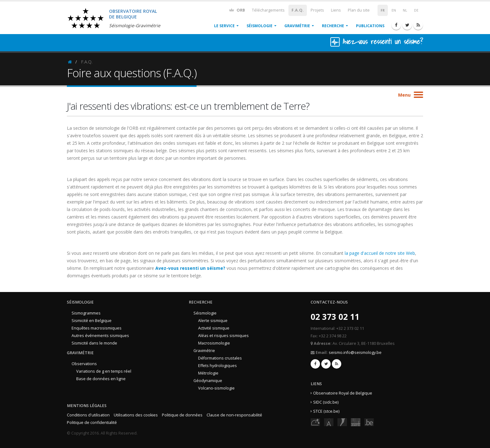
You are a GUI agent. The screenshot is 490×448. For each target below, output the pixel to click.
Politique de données (182, 415)
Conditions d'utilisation (88, 415)
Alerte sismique (213, 321)
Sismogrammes (86, 313)
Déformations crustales (220, 358)
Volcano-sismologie (216, 388)
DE (416, 10)
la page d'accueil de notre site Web (380, 253)
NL (405, 10)
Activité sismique (214, 328)
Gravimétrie (297, 26)
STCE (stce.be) (326, 411)
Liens (336, 10)
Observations (84, 364)
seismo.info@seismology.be (355, 352)
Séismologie (260, 26)
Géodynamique (208, 381)
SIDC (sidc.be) (326, 402)
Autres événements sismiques (100, 336)
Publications (370, 26)
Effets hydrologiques (217, 366)
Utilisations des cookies (136, 415)
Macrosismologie (214, 343)
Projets (317, 10)
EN (394, 10)
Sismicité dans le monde (94, 343)
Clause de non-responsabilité (234, 415)
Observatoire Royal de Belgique (343, 393)
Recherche (333, 26)
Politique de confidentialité (92, 423)
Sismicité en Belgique (92, 321)
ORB (237, 10)
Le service (224, 26)
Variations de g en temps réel (104, 371)
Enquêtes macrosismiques (97, 328)
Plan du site (359, 10)
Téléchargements (268, 10)
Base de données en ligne (101, 379)
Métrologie (208, 373)
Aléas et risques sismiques (223, 336)
